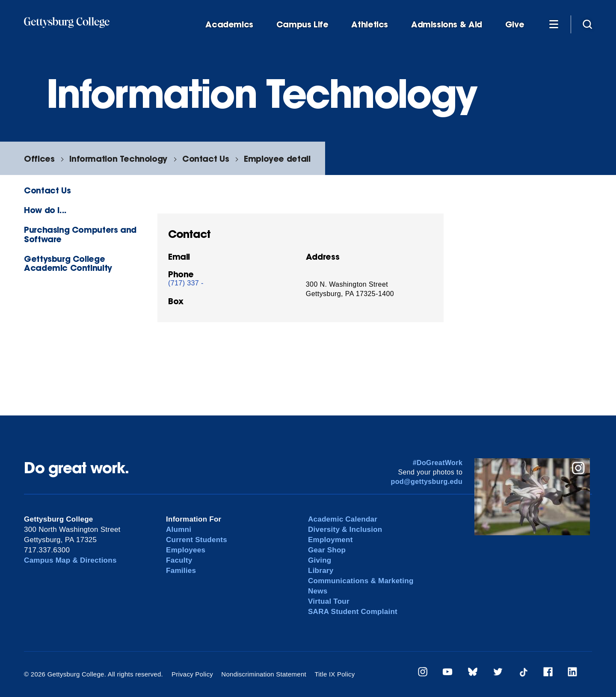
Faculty (179, 560)
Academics (229, 25)
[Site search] (587, 24)
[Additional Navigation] (554, 24)
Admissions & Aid (447, 25)
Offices (39, 159)
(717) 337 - (186, 283)
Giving (320, 560)
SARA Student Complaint (353, 612)
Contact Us (206, 159)
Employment (330, 540)
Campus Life (302, 25)
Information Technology (118, 159)
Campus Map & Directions (70, 560)
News (318, 591)
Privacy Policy (192, 674)
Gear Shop (327, 550)
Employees (186, 550)
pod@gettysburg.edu (427, 482)
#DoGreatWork (438, 463)
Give (515, 25)
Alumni (179, 529)
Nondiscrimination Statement (264, 674)
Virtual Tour (329, 601)
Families (181, 571)
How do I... (45, 210)
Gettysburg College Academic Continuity (68, 263)
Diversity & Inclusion (345, 529)
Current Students (197, 540)
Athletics (370, 25)
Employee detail (277, 159)
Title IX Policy (335, 674)
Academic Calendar (343, 519)
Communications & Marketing (361, 581)
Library (321, 571)
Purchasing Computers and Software (80, 234)
